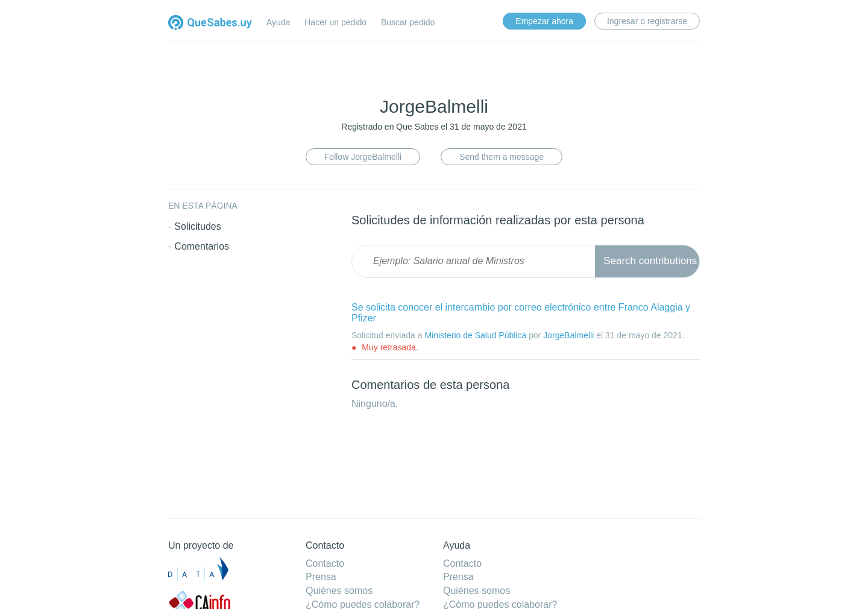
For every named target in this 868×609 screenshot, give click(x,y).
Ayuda (278, 22)
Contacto (325, 563)
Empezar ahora (544, 21)
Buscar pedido (408, 22)
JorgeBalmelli (568, 332)
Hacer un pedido (335, 22)
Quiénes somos (339, 591)
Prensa (321, 577)
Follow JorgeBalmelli (363, 156)
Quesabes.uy (210, 24)
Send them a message (502, 156)
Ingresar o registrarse (647, 21)
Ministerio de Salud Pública (475, 332)
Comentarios (202, 243)
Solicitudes (197, 223)
